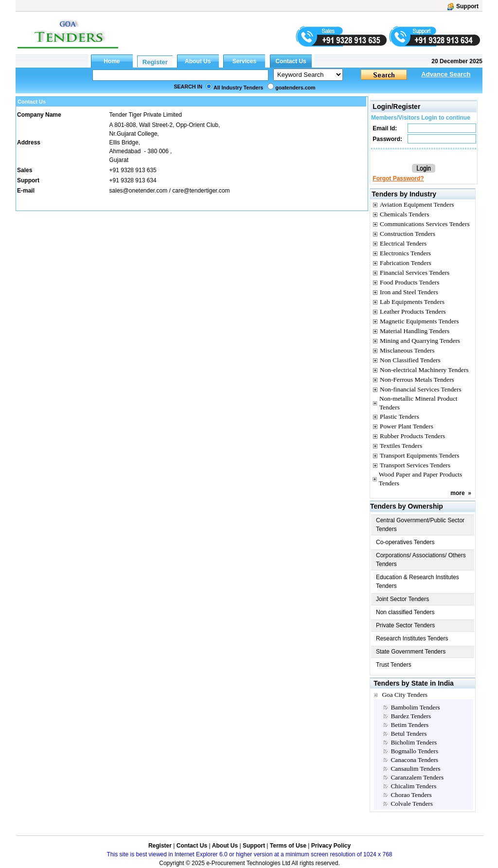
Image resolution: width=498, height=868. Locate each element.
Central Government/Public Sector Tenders (420, 525)
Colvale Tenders (412, 804)
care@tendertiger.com (201, 191)
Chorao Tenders (411, 795)
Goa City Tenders (405, 695)
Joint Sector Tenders (402, 599)
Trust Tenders (394, 665)
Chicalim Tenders (413, 786)
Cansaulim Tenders (415, 769)
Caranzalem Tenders (417, 777)
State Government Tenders (411, 652)
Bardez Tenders (411, 716)
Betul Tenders (409, 734)
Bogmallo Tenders (414, 751)
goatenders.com (295, 88)
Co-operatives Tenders (405, 542)
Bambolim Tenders (415, 707)
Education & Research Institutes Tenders (418, 582)
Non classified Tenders (405, 612)
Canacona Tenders (414, 760)
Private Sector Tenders (405, 625)
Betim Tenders (409, 725)
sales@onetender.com (139, 191)
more (457, 493)
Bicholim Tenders (414, 742)
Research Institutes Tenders (412, 638)
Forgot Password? (398, 178)
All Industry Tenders (238, 88)
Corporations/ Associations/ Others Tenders (421, 560)
